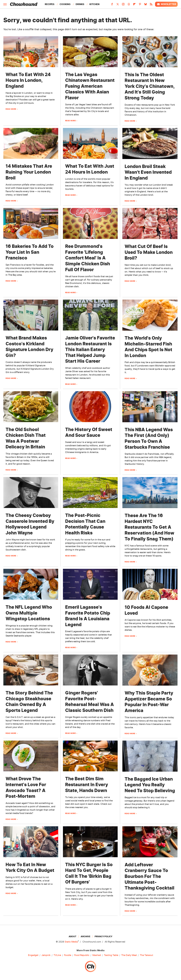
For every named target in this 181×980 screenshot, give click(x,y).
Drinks (80, 4)
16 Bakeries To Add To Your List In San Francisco (30, 252)
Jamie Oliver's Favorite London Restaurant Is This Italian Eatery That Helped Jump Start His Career (90, 349)
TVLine (57, 955)
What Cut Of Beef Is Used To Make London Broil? (149, 252)
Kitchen (94, 4)
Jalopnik (46, 955)
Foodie (68, 955)
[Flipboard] (134, 5)
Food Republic (82, 955)
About (72, 936)
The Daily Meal (129, 955)
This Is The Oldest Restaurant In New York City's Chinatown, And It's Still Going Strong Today (150, 86)
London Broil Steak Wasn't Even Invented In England (148, 172)
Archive (85, 936)
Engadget (33, 955)
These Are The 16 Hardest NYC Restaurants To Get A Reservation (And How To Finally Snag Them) (149, 527)
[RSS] (151, 5)
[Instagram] (123, 5)
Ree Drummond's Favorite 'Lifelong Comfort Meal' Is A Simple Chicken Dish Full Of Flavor (88, 258)
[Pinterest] (140, 5)
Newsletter (166, 4)
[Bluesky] (146, 5)
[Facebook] (112, 5)
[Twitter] (118, 5)
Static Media (71, 942)
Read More (11, 109)
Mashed (97, 955)
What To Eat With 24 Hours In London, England (28, 80)
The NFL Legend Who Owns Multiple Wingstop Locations (29, 613)
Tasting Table (111, 955)
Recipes (50, 4)
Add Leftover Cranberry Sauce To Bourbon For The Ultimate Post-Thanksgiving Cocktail (149, 876)
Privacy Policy (103, 936)
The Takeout (146, 955)
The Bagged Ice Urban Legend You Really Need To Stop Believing (150, 785)
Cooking (65, 4)
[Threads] (129, 5)
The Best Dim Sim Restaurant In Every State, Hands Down (87, 784)
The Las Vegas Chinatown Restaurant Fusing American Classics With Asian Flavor (90, 86)
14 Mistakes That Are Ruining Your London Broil (29, 172)
